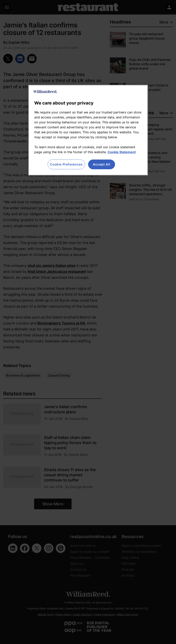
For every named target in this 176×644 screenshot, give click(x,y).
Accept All (102, 164)
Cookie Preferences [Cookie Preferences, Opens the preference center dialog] (66, 164)
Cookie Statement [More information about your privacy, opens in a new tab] (122, 152)
